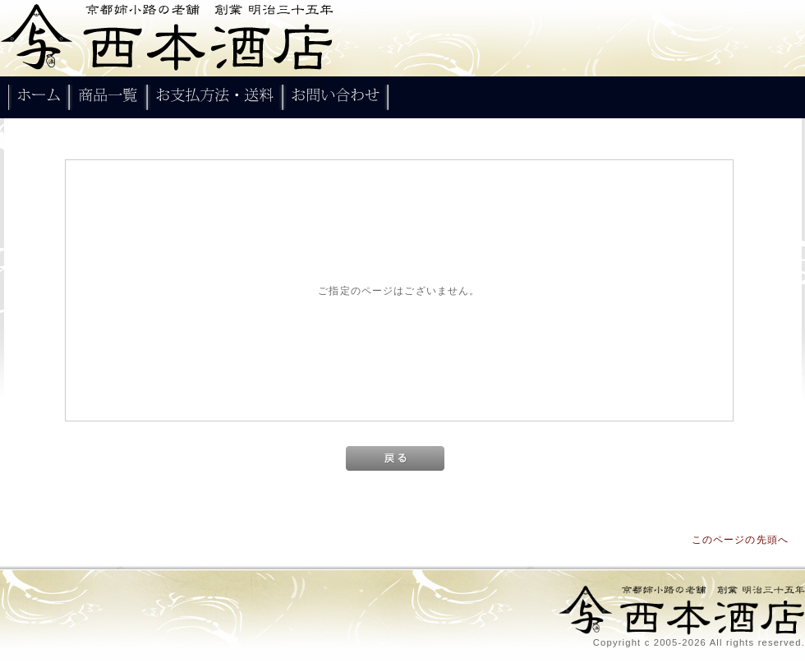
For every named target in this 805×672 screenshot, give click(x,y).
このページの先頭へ (740, 539)
